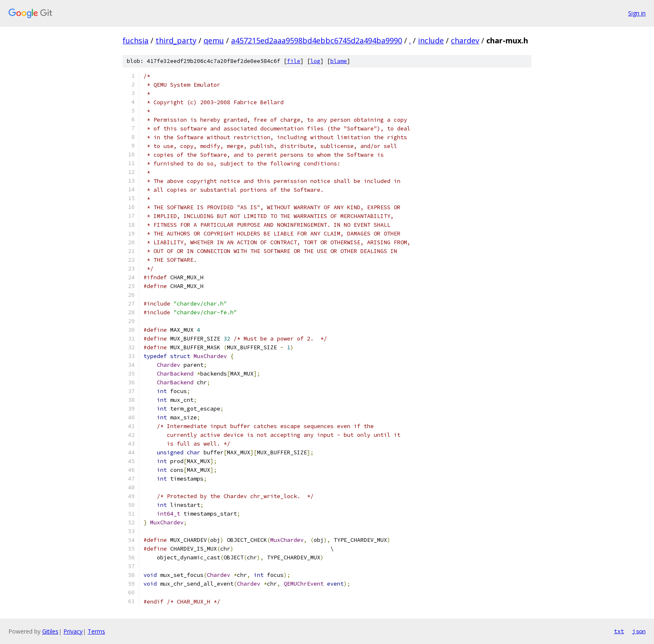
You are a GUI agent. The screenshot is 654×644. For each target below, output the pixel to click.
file (294, 61)
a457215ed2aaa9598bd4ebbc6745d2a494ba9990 (317, 40)
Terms (96, 631)
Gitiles (50, 631)
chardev (465, 40)
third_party (176, 40)
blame (339, 61)
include (431, 40)
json (639, 631)
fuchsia (136, 40)
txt (619, 631)
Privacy (73, 631)
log (315, 61)
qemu (214, 40)
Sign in (637, 13)
